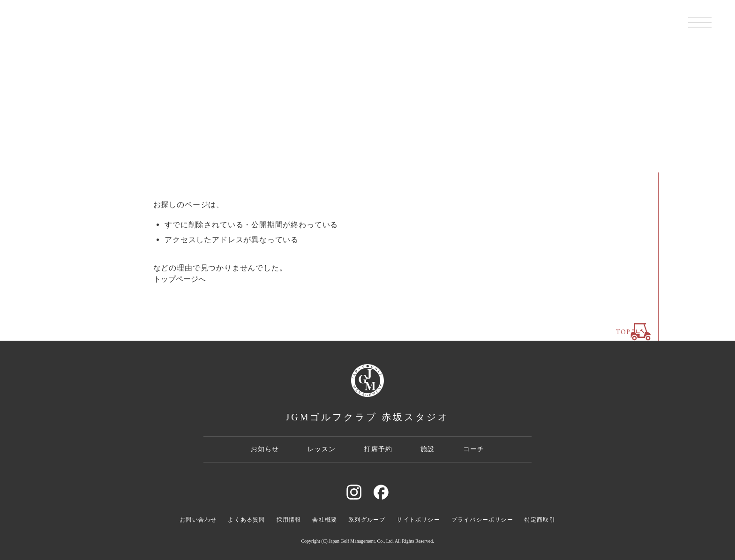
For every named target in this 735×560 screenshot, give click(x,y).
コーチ (474, 449)
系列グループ (367, 520)
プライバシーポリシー (482, 520)
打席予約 (378, 449)
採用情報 (289, 520)
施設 (427, 449)
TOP (634, 332)
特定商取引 (540, 520)
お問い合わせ (198, 520)
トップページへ (180, 279)
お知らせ (265, 449)
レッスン (322, 449)
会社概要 (325, 520)
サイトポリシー (418, 520)
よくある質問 (246, 520)
